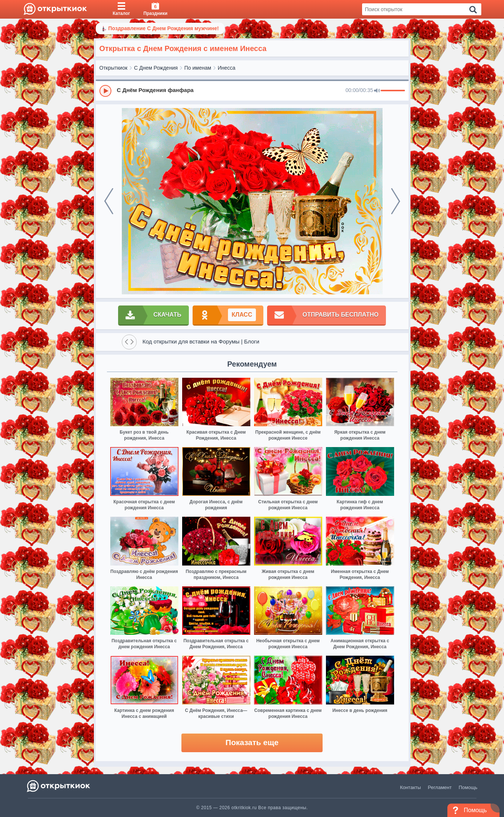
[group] (252, 91)
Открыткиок (114, 68)
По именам (198, 68)
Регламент (440, 787)
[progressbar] (393, 91)
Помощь (468, 787)
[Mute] (377, 91)
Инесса (227, 68)
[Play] (105, 91)
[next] (396, 201)
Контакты (411, 787)
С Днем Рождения (156, 68)
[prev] (109, 201)
